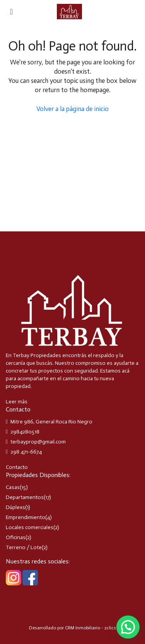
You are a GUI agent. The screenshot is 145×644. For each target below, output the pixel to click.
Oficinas (16, 537)
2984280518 (25, 432)
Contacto (17, 467)
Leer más (17, 402)
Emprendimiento (26, 517)
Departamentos (25, 497)
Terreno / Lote (24, 547)
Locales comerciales (30, 527)
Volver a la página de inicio (72, 109)
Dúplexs (15, 507)
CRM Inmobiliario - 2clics (90, 628)
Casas (13, 487)
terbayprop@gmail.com (38, 442)
